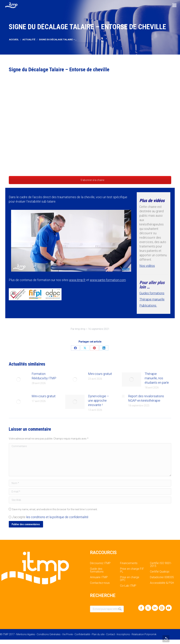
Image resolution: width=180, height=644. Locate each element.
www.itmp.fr (77, 280)
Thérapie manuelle (152, 299)
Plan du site (98, 634)
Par (78, 329)
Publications (148, 305)
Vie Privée (67, 634)
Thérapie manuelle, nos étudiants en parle (157, 378)
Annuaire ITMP (99, 577)
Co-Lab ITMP (128, 586)
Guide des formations (97, 570)
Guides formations (152, 293)
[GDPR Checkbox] (10, 517)
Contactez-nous (100, 583)
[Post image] (18, 379)
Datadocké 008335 (162, 577)
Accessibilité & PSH (162, 583)
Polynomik (150, 634)
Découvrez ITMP (100, 563)
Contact (111, 634)
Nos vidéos (147, 266)
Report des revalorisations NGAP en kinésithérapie (146, 398)
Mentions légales (26, 634)
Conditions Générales (49, 634)
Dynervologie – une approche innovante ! (99, 400)
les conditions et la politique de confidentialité (57, 517)
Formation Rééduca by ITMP (44, 376)
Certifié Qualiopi (160, 572)
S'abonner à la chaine (90, 180)
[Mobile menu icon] (174, 5)
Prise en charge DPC (130, 579)
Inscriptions (123, 634)
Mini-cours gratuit (100, 374)
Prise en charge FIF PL (132, 570)
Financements (129, 563)
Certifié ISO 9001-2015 (161, 565)
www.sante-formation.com (108, 280)
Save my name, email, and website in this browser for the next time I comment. (55, 509)
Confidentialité (82, 634)
